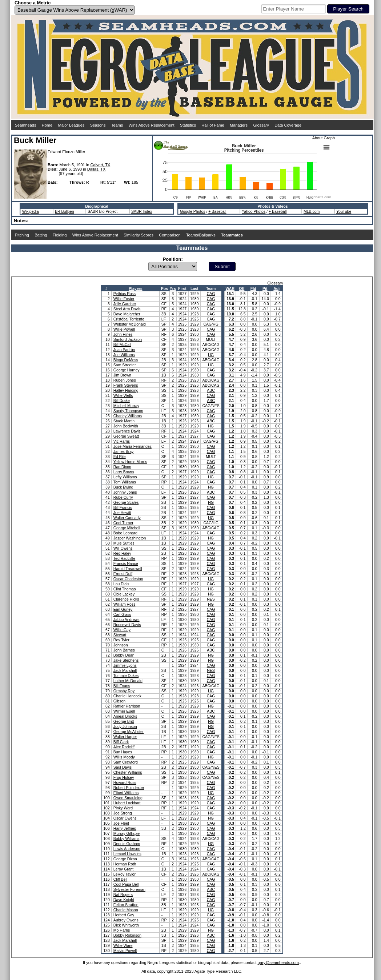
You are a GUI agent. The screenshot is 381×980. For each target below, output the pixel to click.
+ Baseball (217, 211)
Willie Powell (124, 329)
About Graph (324, 138)
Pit (265, 288)
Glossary (261, 125)
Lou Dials (121, 584)
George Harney (127, 370)
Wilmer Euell (124, 711)
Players (135, 288)
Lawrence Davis (127, 431)
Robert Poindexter (129, 788)
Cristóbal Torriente (129, 319)
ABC (211, 390)
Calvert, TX (100, 165)
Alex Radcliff (124, 747)
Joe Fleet (121, 823)
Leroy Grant (123, 869)
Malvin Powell (125, 951)
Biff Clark (121, 742)
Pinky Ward (123, 808)
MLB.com (312, 211)
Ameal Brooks (125, 716)
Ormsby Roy (124, 691)
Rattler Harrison (127, 706)
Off (242, 288)
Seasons (98, 125)
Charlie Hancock (127, 696)
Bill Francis (123, 507)
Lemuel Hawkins (127, 854)
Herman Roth (125, 864)
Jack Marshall (125, 670)
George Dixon (125, 859)
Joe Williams (124, 355)
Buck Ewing (123, 487)
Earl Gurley (123, 609)
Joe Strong (123, 813)
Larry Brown (124, 472)
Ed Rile (120, 457)
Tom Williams (125, 482)
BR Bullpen (65, 211)
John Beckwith (126, 426)
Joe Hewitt (122, 513)
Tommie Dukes (126, 676)
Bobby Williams (127, 838)
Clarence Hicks (126, 599)
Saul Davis (123, 767)
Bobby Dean (124, 655)
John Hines (123, 334)
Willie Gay (122, 630)
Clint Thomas (125, 589)
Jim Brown (122, 375)
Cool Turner (123, 523)
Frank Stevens (126, 385)
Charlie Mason (126, 910)
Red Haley (122, 553)
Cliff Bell (120, 879)
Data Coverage (288, 125)
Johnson (121, 645)
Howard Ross (125, 782)
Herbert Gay (124, 915)
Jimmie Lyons (125, 665)
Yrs (173, 288)
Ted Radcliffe (125, 558)
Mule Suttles (124, 543)
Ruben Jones (125, 380)
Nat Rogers (123, 895)
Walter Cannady (127, 518)
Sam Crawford (126, 762)
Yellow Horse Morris (130, 462)
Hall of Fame (213, 125)
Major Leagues (71, 125)
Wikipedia (31, 211)
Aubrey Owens (126, 920)
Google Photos (192, 211)
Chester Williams (128, 772)
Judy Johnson (125, 726)
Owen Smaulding (128, 798)
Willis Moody (124, 757)
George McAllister (129, 732)
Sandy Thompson (128, 411)
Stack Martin (124, 421)
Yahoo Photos (254, 211)
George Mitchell (127, 528)
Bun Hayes (123, 752)
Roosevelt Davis (127, 625)
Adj (276, 288)
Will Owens (123, 548)
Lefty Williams (125, 477)
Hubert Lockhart (127, 803)
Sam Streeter (125, 365)
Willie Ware (123, 945)
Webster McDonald (130, 324)
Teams (117, 125)
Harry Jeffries (125, 828)
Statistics (188, 125)
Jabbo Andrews (127, 620)
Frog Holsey (124, 777)
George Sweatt (126, 436)
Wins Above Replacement (152, 125)
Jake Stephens (126, 660)
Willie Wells (123, 395)
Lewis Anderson (127, 849)
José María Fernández (133, 446)
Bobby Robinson (127, 935)
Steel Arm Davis (127, 309)
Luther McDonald (128, 681)
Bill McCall (122, 344)
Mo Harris (122, 930)
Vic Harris (122, 441)
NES (211, 599)
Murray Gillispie (127, 833)
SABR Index (142, 211)
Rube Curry (123, 497)
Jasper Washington (130, 538)
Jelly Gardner (125, 304)
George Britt (124, 721)
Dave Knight (124, 900)
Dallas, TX (97, 169)
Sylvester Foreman (129, 889)
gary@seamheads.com (278, 963)
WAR (230, 288)
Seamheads (26, 125)
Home (47, 125)
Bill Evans (122, 686)
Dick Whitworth (126, 925)
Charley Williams (128, 416)
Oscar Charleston (128, 579)
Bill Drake (122, 401)
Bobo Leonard (125, 533)
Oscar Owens (125, 818)
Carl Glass (122, 614)
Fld (253, 288)
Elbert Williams (126, 793)
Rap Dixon (122, 467)
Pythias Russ (125, 294)
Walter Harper (125, 737)
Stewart (120, 635)
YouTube (344, 211)
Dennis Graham (127, 844)
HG (211, 355)
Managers (239, 125)
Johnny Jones (125, 492)
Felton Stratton (126, 905)
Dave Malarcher (127, 314)
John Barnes (124, 650)
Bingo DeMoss (126, 360)
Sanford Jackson (128, 339)
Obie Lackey (124, 594)
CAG (211, 294)
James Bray (123, 451)
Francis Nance (126, 563)
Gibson (119, 701)
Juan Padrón (124, 350)
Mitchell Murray (126, 406)
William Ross (125, 604)
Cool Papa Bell (126, 884)
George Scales (126, 502)
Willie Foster (124, 299)
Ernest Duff (123, 574)
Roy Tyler (121, 640)
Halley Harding (126, 390)
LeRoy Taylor (125, 874)
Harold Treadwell (128, 569)
